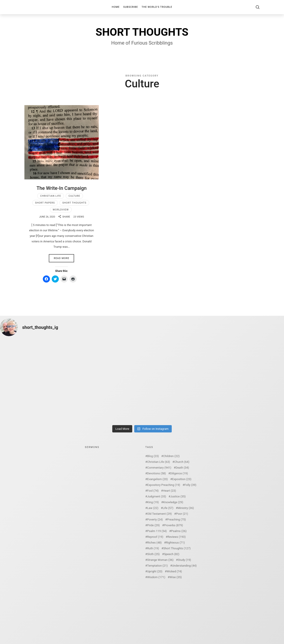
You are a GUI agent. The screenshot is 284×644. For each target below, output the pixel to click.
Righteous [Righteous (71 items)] (175, 543)
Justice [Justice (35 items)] (178, 496)
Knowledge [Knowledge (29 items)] (173, 502)
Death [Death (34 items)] (182, 468)
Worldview (61, 210)
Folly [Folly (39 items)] (190, 485)
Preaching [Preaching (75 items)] (177, 519)
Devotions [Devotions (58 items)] (157, 473)
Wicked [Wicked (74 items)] (174, 571)
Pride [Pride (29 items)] (153, 525)
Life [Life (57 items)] (168, 508)
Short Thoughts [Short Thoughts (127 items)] (177, 548)
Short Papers (45, 203)
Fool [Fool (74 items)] (153, 491)
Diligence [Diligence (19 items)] (179, 473)
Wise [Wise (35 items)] (176, 577)
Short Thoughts (74, 203)
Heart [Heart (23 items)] (169, 491)
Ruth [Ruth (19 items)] (153, 548)
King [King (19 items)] (153, 502)
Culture (74, 196)
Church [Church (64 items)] (182, 462)
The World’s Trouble (157, 7)
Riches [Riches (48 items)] (154, 543)
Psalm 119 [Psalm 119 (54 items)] (157, 531)
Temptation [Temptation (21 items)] (157, 566)
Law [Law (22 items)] (153, 508)
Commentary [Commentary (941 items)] (159, 468)
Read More (61, 258)
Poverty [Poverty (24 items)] (155, 519)
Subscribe (131, 7)
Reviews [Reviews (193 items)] (177, 537)
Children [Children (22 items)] (171, 456)
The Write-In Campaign (61, 188)
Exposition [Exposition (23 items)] (182, 479)
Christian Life (51, 196)
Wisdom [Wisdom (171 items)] (156, 577)
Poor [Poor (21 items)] (182, 514)
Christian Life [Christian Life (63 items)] (159, 462)
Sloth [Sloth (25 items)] (153, 554)
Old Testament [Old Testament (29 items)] (159, 514)
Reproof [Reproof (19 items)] (155, 537)
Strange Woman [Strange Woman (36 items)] (160, 560)
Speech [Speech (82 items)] (172, 554)
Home (116, 7)
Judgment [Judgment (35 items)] (157, 496)
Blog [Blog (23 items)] (153, 456)
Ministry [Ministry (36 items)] (186, 508)
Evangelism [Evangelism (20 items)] (157, 479)
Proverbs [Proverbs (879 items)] (173, 525)
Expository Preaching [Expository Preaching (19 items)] (164, 485)
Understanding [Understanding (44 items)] (184, 566)
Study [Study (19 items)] (184, 560)
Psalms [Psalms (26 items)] (179, 531)
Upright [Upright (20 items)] (155, 571)
